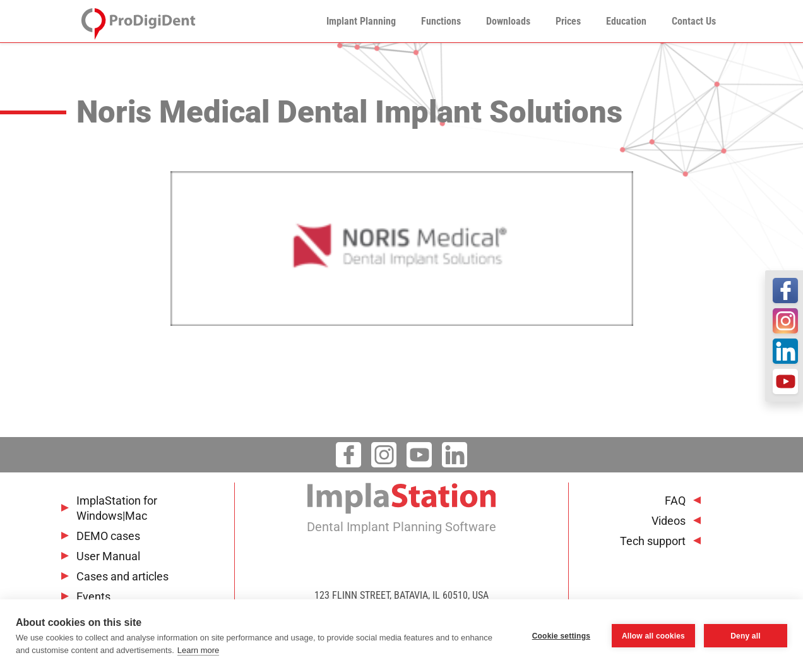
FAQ (675, 501)
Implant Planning (361, 21)
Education (626, 21)
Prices (568, 21)
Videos (669, 521)
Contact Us (694, 21)
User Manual (108, 556)
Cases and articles (122, 576)
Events (93, 597)
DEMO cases (108, 536)
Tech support (653, 541)
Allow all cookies (653, 636)
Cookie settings (561, 636)
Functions (441, 21)
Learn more (198, 650)
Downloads (508, 21)
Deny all (746, 636)
